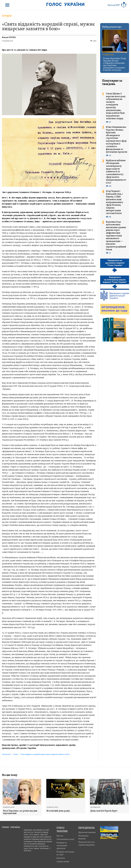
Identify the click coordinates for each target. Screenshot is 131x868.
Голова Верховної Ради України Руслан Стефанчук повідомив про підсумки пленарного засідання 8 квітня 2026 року (114, 64)
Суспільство (6, 754)
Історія (7, 16)
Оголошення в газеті (65, 839)
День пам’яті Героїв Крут (104, 811)
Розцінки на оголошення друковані (62, 845)
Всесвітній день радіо (58, 811)
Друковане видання (87, 832)
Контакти (61, 858)
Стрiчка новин (63, 861)
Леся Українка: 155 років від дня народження (20, 812)
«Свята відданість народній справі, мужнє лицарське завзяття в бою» (48, 26)
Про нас (60, 836)
